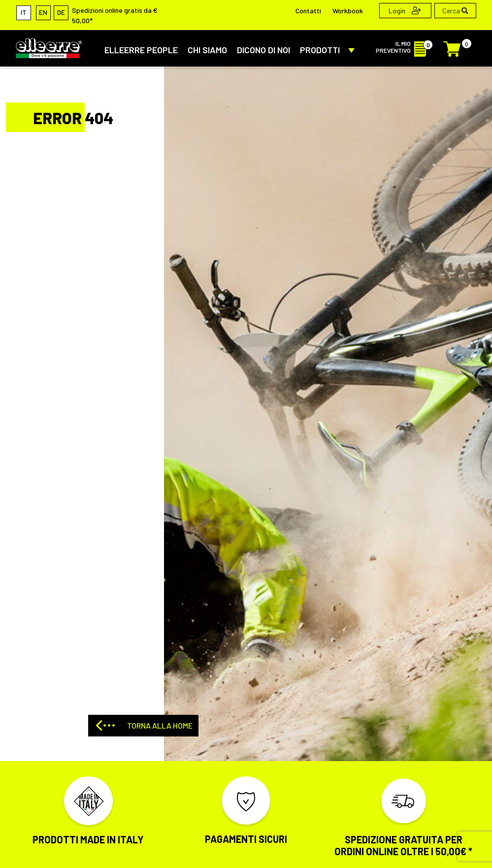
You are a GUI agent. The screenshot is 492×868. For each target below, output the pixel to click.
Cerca (455, 11)
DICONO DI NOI (263, 50)
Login (405, 11)
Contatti (308, 11)
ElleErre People (141, 50)
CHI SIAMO (207, 50)
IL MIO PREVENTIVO (404, 47)
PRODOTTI (329, 50)
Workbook (348, 11)
